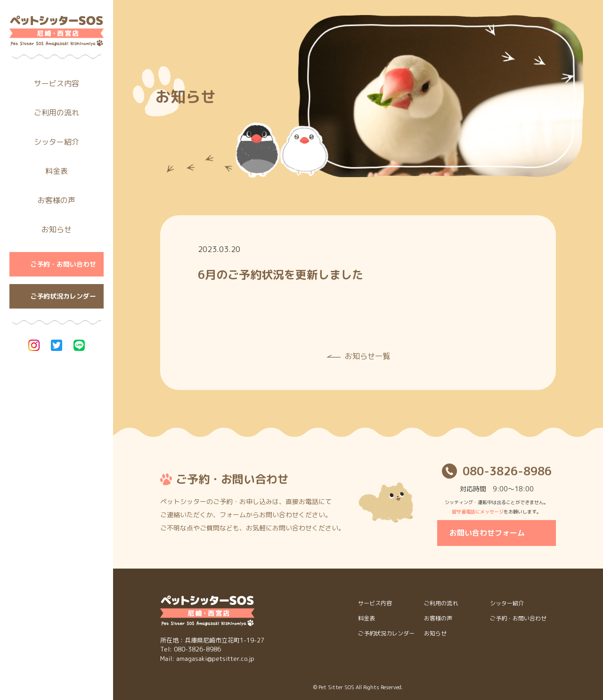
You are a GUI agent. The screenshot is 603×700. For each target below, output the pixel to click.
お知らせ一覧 (367, 356)
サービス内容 (57, 83)
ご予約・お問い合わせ (63, 264)
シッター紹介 (57, 142)
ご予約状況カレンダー (63, 296)
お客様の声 (57, 200)
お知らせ (57, 229)
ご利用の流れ (57, 113)
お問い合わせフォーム (487, 533)
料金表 (57, 171)
